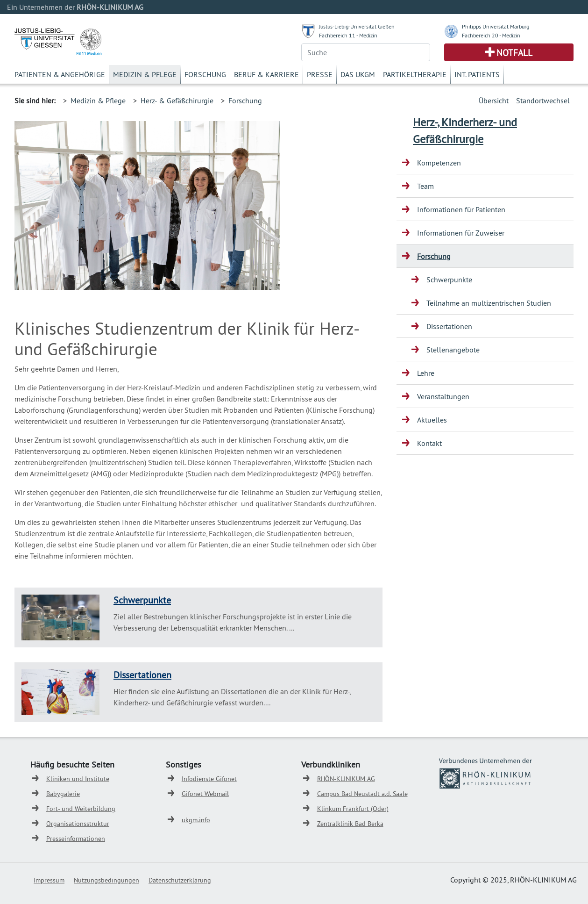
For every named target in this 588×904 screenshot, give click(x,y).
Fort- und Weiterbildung (81, 809)
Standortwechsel (543, 100)
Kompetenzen (439, 163)
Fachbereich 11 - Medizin (348, 35)
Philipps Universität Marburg (496, 26)
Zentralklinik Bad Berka (350, 824)
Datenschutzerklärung (180, 880)
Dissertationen (142, 675)
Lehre (426, 373)
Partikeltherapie (415, 74)
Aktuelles (432, 420)
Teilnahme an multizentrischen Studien (489, 303)
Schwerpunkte (142, 600)
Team (425, 186)
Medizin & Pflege (145, 74)
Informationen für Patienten (461, 209)
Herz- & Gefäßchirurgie (177, 100)
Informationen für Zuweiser (461, 233)
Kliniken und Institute (78, 779)
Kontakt (429, 443)
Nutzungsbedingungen (106, 880)
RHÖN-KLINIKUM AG (346, 779)
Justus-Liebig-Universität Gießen (357, 26)
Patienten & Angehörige (60, 74)
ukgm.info (196, 820)
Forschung (205, 74)
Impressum (49, 880)
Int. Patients (477, 74)
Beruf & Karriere (266, 74)
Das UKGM (358, 74)
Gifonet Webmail (205, 794)
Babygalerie (63, 794)
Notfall (514, 53)
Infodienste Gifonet (209, 779)
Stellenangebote (453, 350)
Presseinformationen (76, 839)
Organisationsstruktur (78, 824)
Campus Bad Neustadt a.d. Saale (362, 794)
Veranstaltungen (443, 396)
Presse (320, 74)
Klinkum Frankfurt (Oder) (353, 809)
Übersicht (494, 100)
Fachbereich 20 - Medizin (491, 35)
